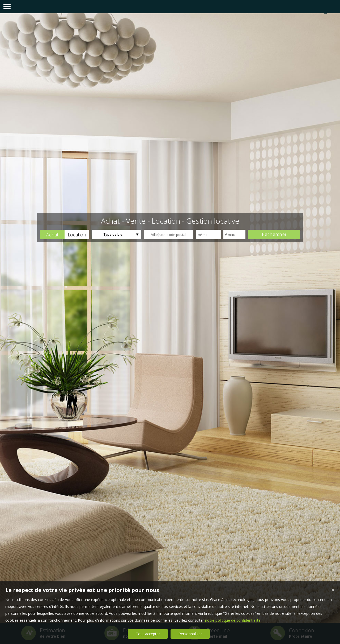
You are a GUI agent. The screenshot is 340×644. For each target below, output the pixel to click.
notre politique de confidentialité (233, 620)
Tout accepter (148, 634)
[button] (52, 235)
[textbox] (169, 235)
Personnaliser (190, 634)
